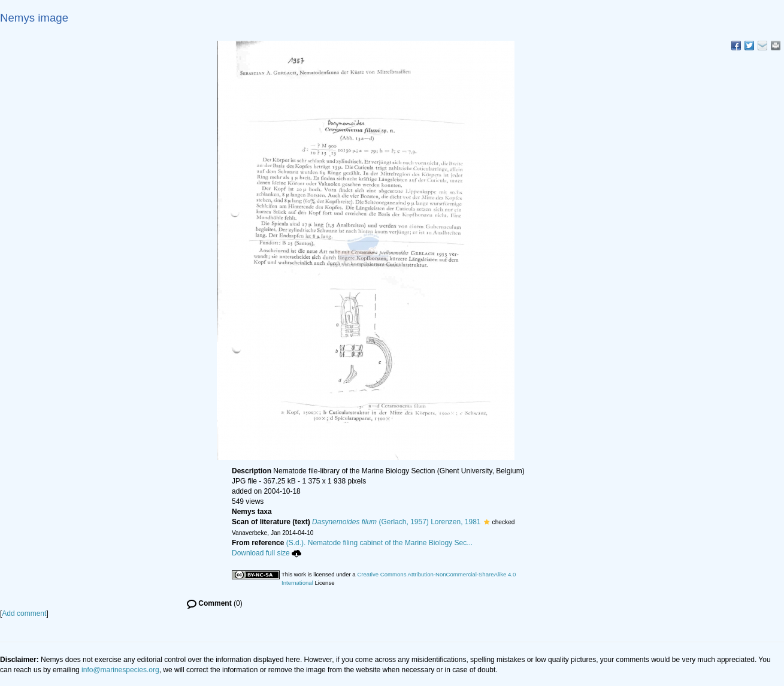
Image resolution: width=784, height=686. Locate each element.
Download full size (267, 553)
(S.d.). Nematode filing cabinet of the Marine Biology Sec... (380, 543)
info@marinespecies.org (120, 670)
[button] (487, 522)
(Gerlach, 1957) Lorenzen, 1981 (396, 522)
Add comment (24, 614)
